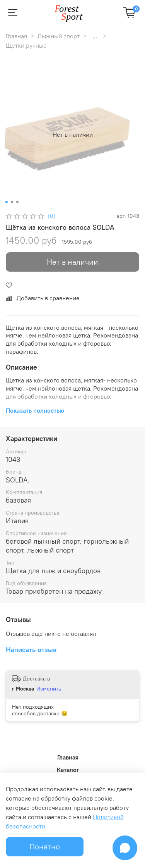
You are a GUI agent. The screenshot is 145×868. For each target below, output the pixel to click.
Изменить (49, 689)
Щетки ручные (26, 45)
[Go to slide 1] (6, 202)
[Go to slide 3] (17, 202)
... (95, 36)
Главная (16, 36)
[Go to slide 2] (12, 202)
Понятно (45, 846)
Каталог (68, 770)
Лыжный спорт (59, 36)
